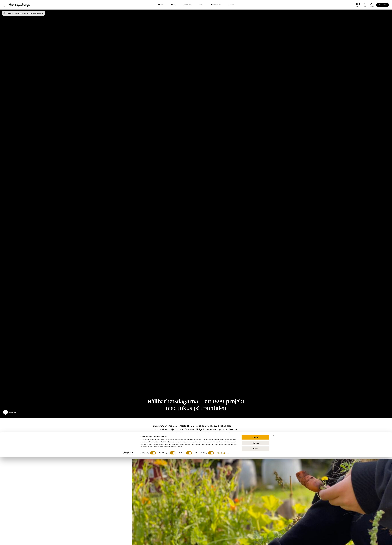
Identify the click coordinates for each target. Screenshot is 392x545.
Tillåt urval (255, 311)
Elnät (173, 5)
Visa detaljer (222, 320)
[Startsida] (4, 13)
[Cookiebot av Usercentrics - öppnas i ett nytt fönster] (128, 320)
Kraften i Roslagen (22, 13)
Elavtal (161, 5)
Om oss (231, 5)
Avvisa (255, 316)
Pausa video (10, 412)
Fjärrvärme (187, 5)
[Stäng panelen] (274, 303)
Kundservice (216, 5)
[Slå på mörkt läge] (358, 5)
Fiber (201, 5)
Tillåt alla (255, 305)
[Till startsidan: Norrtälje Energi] (19, 5)
